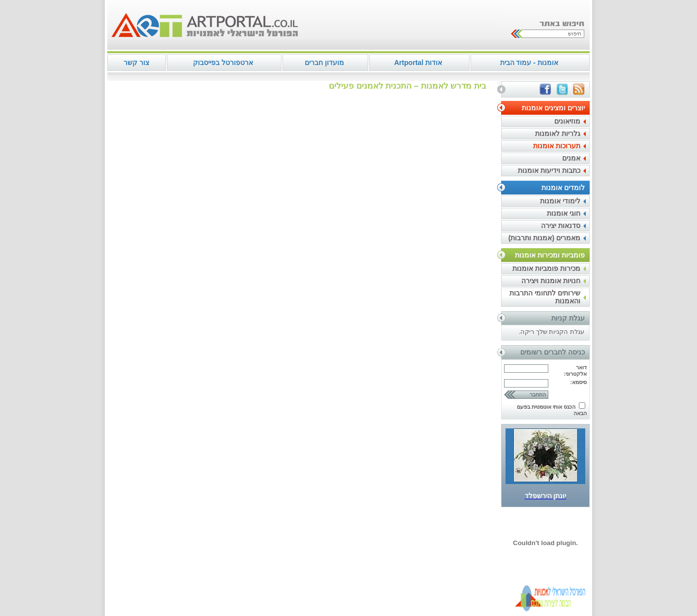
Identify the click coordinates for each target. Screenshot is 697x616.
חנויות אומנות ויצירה (551, 281)
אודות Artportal (418, 63)
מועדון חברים (324, 63)
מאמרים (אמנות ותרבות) (544, 238)
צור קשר (136, 63)
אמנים (571, 158)
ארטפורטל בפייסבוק (223, 63)
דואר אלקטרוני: (575, 371)
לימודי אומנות (560, 201)
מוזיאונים (567, 121)
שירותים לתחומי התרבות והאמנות (545, 297)
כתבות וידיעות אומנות (549, 170)
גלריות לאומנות (558, 133)
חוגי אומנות (564, 213)
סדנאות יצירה (561, 226)
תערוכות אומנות (557, 146)
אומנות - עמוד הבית (529, 63)
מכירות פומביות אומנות (546, 268)
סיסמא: (578, 382)
